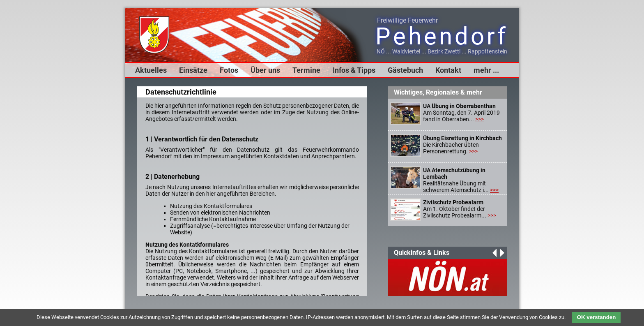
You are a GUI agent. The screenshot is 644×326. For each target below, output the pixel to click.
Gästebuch (405, 70)
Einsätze (193, 70)
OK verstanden (597, 317)
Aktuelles (151, 70)
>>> (480, 119)
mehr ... (486, 70)
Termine (306, 70)
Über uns (265, 70)
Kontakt (448, 70)
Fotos (229, 70)
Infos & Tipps (354, 70)
